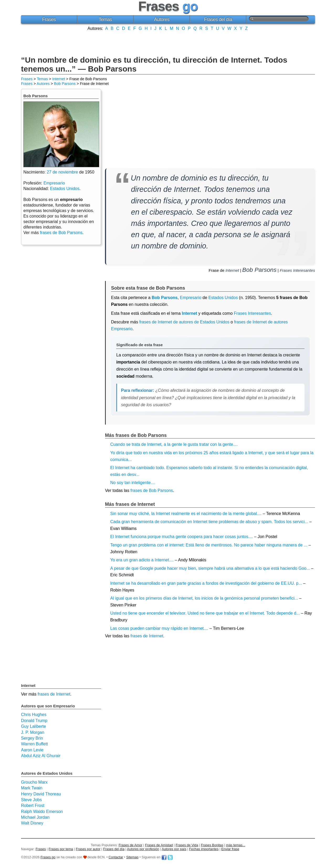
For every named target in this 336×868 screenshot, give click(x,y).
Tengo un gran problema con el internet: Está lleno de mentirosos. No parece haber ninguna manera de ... (209, 545)
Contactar (116, 857)
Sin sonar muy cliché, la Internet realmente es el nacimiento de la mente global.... (186, 514)
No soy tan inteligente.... (133, 483)
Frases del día (218, 19)
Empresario (191, 298)
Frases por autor (88, 849)
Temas (105, 19)
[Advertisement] (168, 43)
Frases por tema (61, 849)
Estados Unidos (223, 298)
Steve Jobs (31, 800)
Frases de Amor (130, 845)
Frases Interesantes (297, 270)
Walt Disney (32, 823)
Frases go (48, 857)
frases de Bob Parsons (152, 490)
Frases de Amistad (159, 845)
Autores (162, 19)
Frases (49, 19)
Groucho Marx (34, 782)
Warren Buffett (34, 744)
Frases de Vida (187, 845)
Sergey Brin (32, 738)
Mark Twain (32, 788)
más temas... (236, 845)
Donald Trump (34, 721)
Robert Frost (33, 805)
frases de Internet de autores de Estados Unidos (184, 322)
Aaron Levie (32, 750)
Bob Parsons (65, 84)
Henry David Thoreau (41, 794)
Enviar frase (230, 849)
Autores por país (174, 849)
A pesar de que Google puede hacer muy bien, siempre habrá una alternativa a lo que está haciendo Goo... (210, 568)
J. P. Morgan (33, 732)
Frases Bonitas (212, 845)
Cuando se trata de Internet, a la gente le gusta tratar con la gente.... (174, 444)
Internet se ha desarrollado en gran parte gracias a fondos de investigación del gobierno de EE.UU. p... (206, 583)
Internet (59, 79)
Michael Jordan (35, 817)
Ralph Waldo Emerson (42, 812)
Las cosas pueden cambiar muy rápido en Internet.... (159, 628)
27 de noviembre (62, 172)
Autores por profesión (143, 849)
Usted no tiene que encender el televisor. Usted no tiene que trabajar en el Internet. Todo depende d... (205, 613)
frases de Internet (147, 636)
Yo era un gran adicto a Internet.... (142, 560)
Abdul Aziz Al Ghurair (41, 756)
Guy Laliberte (33, 726)
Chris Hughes (34, 715)
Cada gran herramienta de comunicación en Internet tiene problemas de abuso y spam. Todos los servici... (209, 522)
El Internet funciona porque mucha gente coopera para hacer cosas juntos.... (182, 537)
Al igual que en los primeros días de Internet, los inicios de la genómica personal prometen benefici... (204, 598)
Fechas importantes (204, 849)
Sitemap (132, 857)
